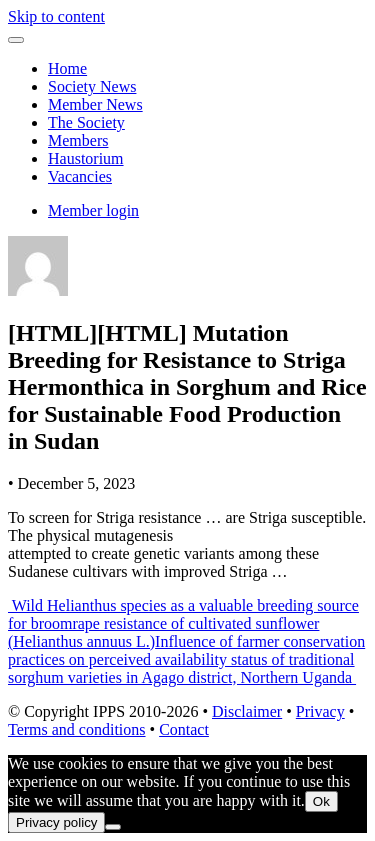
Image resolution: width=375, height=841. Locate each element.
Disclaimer (247, 711)
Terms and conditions (77, 729)
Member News (95, 104)
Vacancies (80, 176)
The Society (86, 122)
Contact (184, 729)
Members (78, 140)
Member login (93, 210)
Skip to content (56, 16)
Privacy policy (56, 822)
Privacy (320, 711)
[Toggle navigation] (16, 40)
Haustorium (86, 158)
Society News (92, 86)
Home (67, 68)
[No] (113, 827)
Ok (321, 801)
